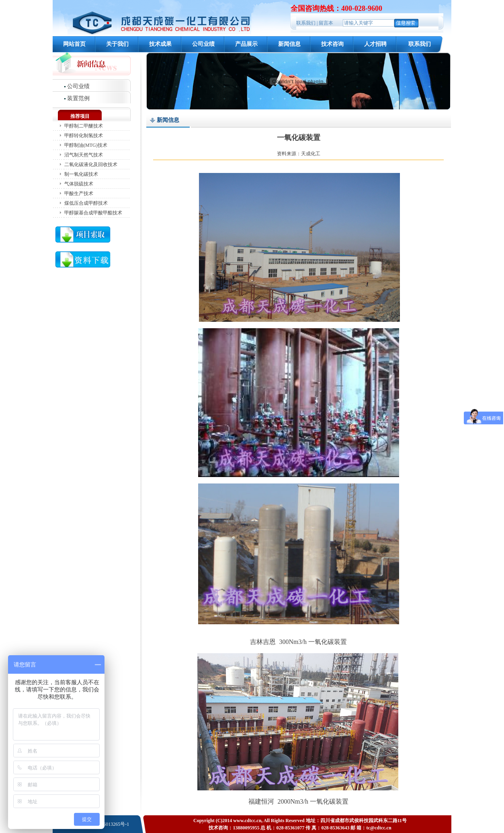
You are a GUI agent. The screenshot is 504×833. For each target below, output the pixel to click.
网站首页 (74, 44)
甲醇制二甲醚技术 (84, 126)
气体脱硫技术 (79, 184)
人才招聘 (375, 44)
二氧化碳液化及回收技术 (91, 165)
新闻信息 (289, 44)
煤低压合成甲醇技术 (86, 203)
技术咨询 (332, 44)
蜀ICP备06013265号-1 (107, 824)
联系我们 (306, 23)
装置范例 (78, 98)
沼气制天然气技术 (84, 155)
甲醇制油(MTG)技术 (86, 145)
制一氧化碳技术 (81, 174)
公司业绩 (203, 44)
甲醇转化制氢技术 (84, 136)
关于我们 (117, 44)
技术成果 (160, 44)
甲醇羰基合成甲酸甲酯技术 (93, 213)
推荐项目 (80, 116)
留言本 (326, 23)
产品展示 (246, 44)
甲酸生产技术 (79, 193)
